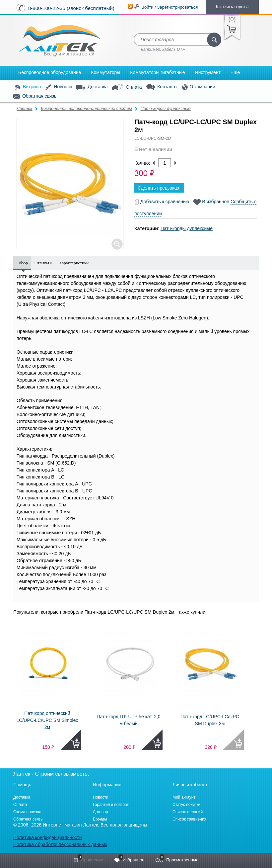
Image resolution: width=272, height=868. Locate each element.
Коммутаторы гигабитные (157, 72)
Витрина (27, 87)
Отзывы (43, 263)
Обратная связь (35, 96)
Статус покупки (186, 805)
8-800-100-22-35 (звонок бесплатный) (71, 8)
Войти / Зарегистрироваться (170, 7)
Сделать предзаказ (158, 188)
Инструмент (208, 72)
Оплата (127, 87)
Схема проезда (27, 812)
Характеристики (74, 263)
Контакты (162, 87)
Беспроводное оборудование (50, 72)
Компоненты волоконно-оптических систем (86, 108)
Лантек (25, 108)
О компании (199, 87)
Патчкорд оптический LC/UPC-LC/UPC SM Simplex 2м (47, 720)
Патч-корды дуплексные (165, 108)
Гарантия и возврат (111, 805)
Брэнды (100, 819)
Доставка (92, 87)
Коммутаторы (105, 72)
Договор (100, 812)
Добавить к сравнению (162, 202)
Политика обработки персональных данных (60, 844)
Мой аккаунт (184, 797)
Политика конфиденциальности (48, 837)
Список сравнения (189, 819)
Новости (59, 87)
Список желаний (188, 812)
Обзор (22, 263)
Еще (235, 72)
